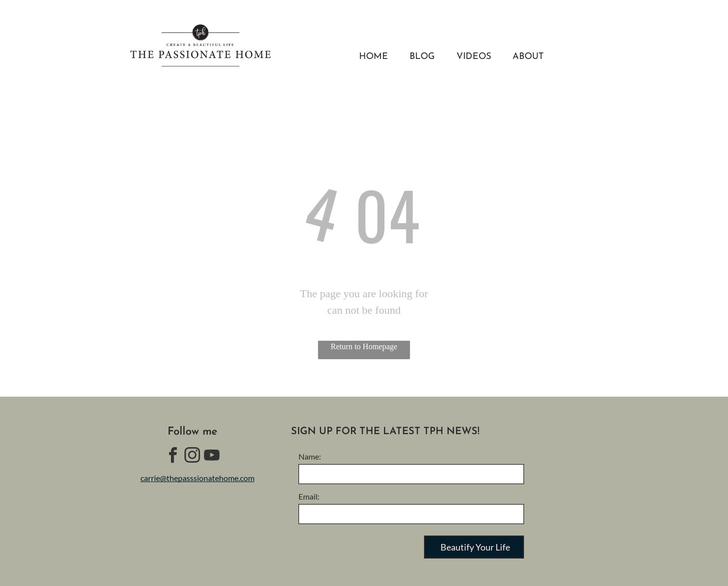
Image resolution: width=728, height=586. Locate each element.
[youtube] (212, 457)
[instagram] (192, 457)
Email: (309, 496)
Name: (310, 456)
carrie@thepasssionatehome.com (197, 478)
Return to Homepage (364, 346)
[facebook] (173, 457)
